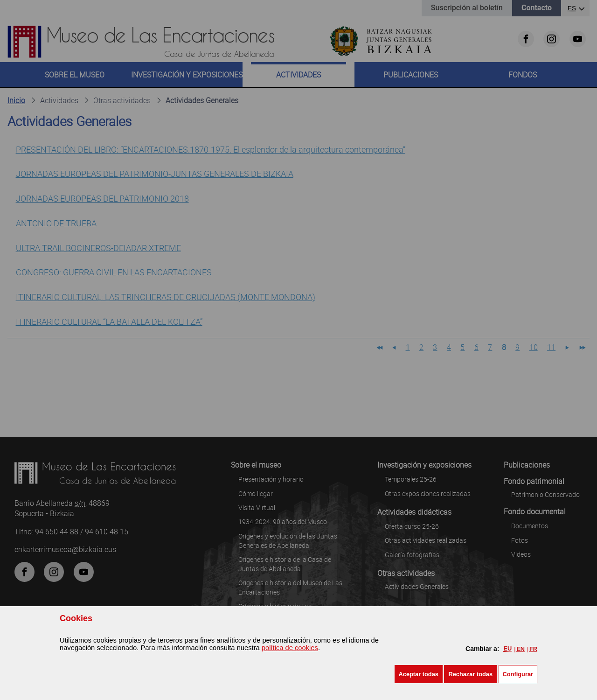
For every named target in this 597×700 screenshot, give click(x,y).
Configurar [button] (518, 674)
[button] (419, 674)
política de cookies (290, 648)
